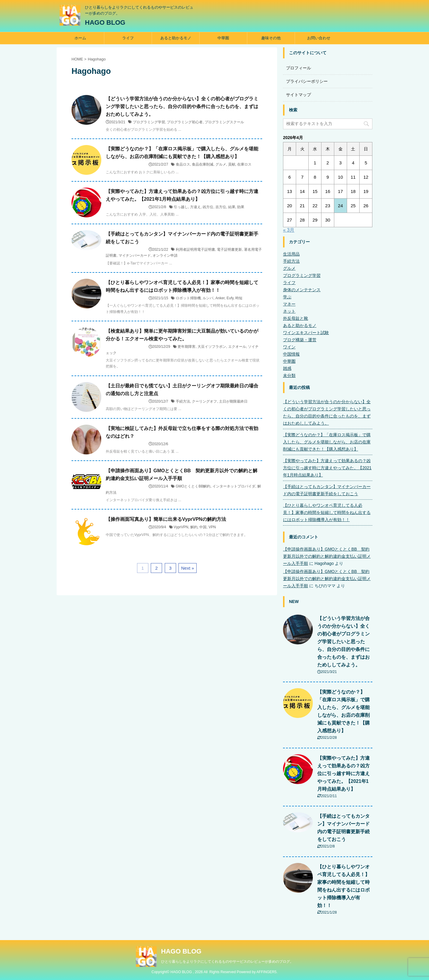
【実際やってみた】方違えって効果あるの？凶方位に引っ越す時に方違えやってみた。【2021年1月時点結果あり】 (327, 468)
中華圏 (223, 38)
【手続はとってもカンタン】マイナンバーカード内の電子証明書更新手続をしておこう (327, 490)
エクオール (237, 347)
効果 (241, 207)
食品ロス (183, 164)
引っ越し (181, 207)
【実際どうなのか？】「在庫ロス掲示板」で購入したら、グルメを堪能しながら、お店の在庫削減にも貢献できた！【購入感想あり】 (327, 442)
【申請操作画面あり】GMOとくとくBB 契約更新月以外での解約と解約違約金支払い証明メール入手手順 (327, 556)
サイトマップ (299, 95)
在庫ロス (244, 164)
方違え (195, 207)
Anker (220, 298)
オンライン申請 (165, 255)
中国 (203, 527)
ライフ (128, 38)
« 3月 (289, 230)
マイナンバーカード (135, 255)
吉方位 (221, 207)
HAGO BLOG (105, 22)
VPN (212, 527)
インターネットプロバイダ (234, 486)
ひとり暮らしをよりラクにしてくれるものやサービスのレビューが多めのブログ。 (227, 962)
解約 (194, 527)
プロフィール (299, 68)
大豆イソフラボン (212, 347)
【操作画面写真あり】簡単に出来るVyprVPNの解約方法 (166, 519)
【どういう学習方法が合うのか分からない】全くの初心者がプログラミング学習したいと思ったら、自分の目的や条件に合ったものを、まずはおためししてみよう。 (182, 106)
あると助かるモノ (176, 38)
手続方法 (183, 401)
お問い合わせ (319, 38)
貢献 (232, 164)
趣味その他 (271, 38)
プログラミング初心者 (185, 122)
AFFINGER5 (266, 972)
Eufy (230, 298)
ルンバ (208, 298)
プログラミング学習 (149, 122)
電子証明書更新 (229, 250)
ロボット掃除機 (188, 298)
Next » (188, 568)
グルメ (221, 164)
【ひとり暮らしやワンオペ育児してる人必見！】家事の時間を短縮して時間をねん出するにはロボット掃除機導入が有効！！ (327, 512)
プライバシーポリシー (307, 81)
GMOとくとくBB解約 (193, 486)
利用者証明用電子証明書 (195, 250)
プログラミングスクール (224, 122)
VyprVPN (181, 527)
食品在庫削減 (203, 164)
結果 (232, 207)
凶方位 (208, 207)
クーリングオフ (204, 401)
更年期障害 (186, 347)
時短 (239, 298)
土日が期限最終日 (233, 401)
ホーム (80, 38)
